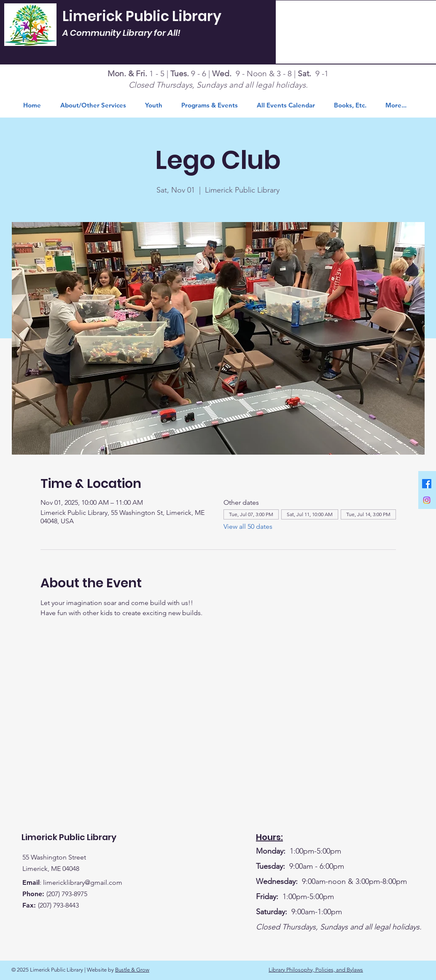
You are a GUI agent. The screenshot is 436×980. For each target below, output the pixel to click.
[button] (353, 105)
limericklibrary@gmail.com (83, 882)
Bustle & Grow (132, 970)
